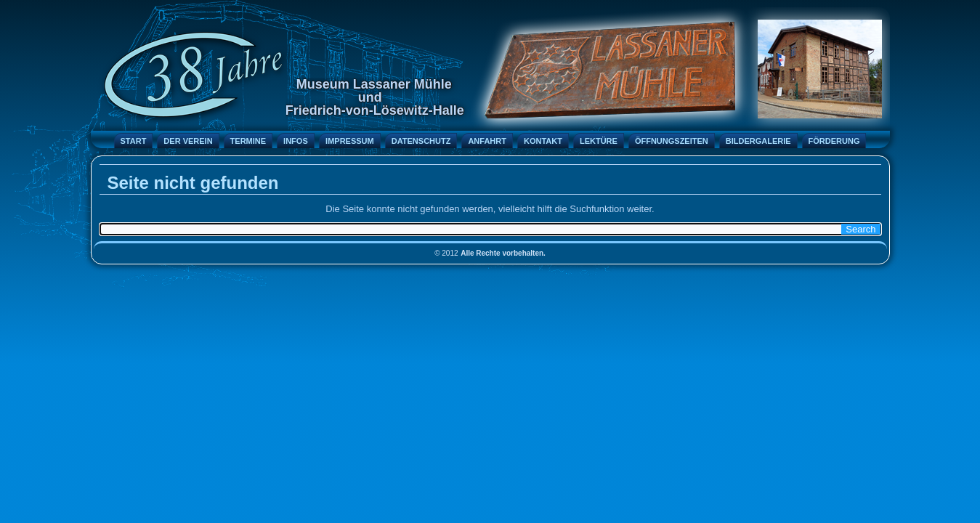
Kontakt (543, 141)
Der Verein (188, 141)
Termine (248, 141)
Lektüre (599, 141)
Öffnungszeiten (672, 141)
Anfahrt (487, 141)
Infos (296, 141)
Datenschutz (421, 141)
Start (134, 141)
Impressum (350, 141)
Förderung (834, 141)
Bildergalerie (758, 141)
